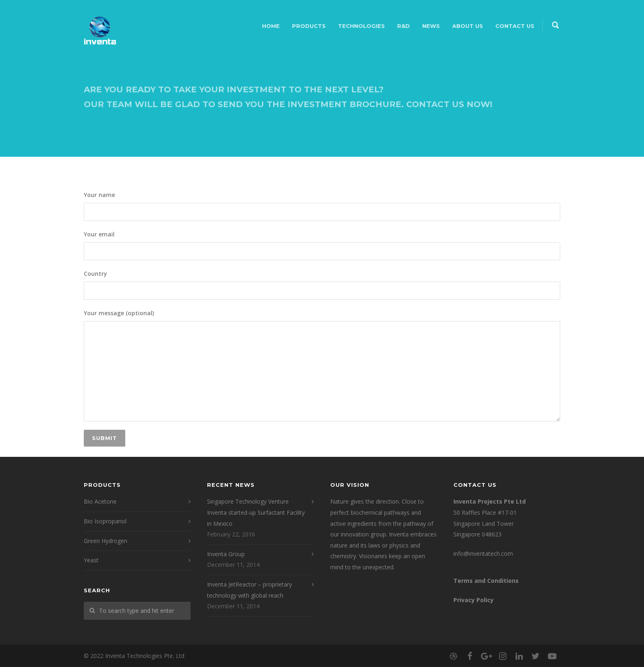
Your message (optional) (322, 366)
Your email (322, 245)
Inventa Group (226, 554)
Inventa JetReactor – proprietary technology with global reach (250, 590)
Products (309, 26)
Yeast (91, 560)
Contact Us (515, 26)
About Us (468, 26)
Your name (322, 206)
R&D (404, 26)
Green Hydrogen (106, 541)
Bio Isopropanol (105, 521)
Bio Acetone (100, 501)
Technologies (361, 26)
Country (322, 285)
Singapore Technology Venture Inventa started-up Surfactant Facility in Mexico (256, 512)
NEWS (431, 26)
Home (271, 26)
